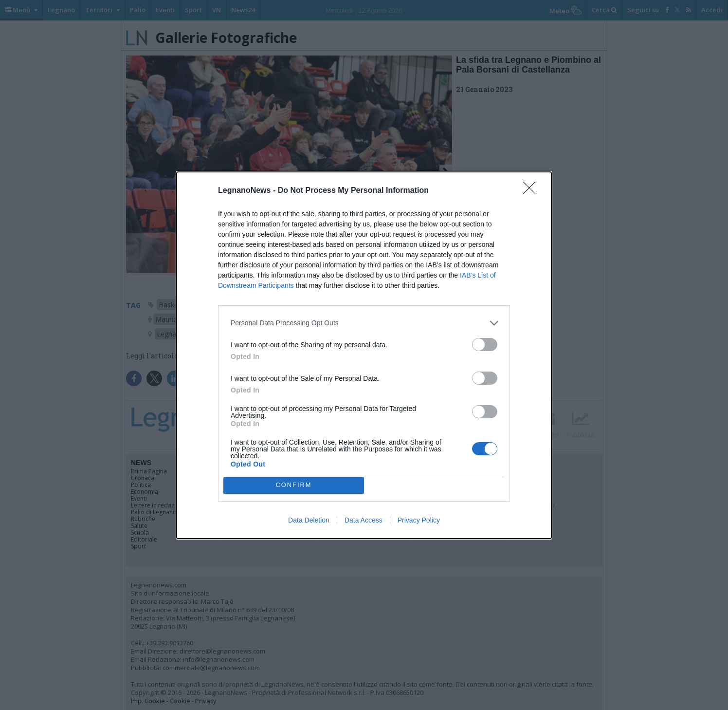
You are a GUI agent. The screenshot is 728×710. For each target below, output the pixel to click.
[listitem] (364, 323)
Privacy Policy (419, 520)
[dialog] (364, 355)
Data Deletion (309, 520)
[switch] (485, 345)
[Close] (532, 191)
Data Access (364, 520)
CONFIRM (294, 485)
